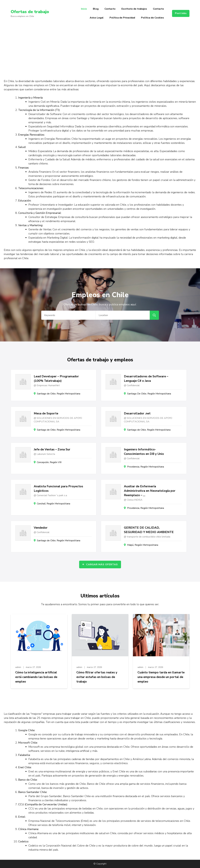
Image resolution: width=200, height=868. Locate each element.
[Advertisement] (100, 50)
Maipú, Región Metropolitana (143, 545)
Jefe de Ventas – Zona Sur (52, 449)
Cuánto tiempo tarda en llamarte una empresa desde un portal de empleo (161, 677)
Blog (96, 9)
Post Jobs (181, 13)
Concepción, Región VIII (49, 462)
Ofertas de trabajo (30, 12)
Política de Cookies (152, 18)
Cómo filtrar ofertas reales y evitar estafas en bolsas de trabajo (97, 677)
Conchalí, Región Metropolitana (53, 504)
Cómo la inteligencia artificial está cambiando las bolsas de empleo (36, 677)
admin (18, 667)
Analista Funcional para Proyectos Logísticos (58, 489)
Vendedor (41, 528)
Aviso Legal (97, 18)
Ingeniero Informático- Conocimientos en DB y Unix (144, 452)
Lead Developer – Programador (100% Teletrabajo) (56, 379)
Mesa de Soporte (46, 413)
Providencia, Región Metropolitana (146, 467)
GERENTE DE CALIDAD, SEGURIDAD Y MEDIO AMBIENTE (149, 530)
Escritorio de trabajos (134, 9)
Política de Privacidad (122, 18)
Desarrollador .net (137, 413)
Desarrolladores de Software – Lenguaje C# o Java (146, 379)
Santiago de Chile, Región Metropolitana (59, 394)
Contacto (110, 9)
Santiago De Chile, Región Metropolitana (149, 394)
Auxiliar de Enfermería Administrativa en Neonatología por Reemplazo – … (150, 491)
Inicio (84, 9)
